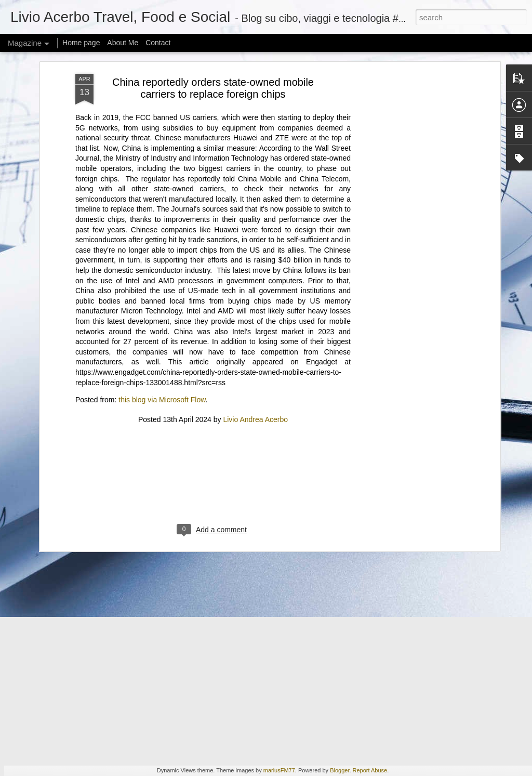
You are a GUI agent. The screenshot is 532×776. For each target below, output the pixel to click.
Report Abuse (370, 770)
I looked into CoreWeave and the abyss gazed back (139, 488)
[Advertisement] (213, 273)
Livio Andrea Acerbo (255, 206)
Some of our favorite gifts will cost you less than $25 (140, 552)
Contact (158, 43)
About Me (123, 43)
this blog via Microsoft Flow (162, 187)
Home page (81, 43)
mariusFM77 (279, 770)
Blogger (340, 770)
